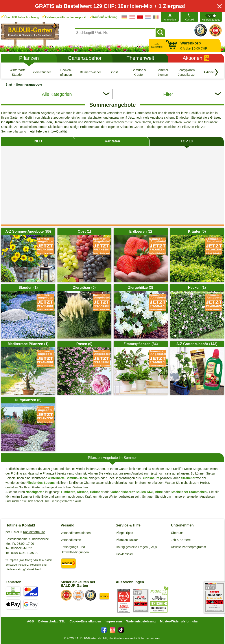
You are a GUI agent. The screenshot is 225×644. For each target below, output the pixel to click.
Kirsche (83, 492)
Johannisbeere (122, 492)
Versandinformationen (76, 533)
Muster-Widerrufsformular (179, 621)
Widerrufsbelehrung (141, 621)
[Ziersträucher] (42, 72)
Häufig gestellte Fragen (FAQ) (136, 547)
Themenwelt (140, 58)
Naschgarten (35, 492)
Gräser (215, 118)
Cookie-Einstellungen (85, 621)
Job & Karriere (181, 540)
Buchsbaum (150, 478)
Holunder (97, 492)
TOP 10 (187, 141)
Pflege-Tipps (124, 533)
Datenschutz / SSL (52, 621)
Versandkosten (71, 540)
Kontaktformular (34, 532)
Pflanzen (29, 58)
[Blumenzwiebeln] (90, 72)
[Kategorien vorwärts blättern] (217, 72)
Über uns (177, 533)
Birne (159, 492)
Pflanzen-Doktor (127, 540)
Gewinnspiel (124, 554)
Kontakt (189, 20)
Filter (168, 94)
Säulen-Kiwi (144, 492)
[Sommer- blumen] (163, 72)
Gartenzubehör (85, 58)
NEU (38, 141)
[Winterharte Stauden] (18, 72)
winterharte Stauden (37, 122)
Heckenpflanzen (65, 122)
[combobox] (115, 33)
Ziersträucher (94, 122)
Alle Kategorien (57, 94)
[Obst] (114, 72)
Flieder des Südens (41, 483)
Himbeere (68, 492)
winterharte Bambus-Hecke (68, 478)
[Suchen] (160, 33)
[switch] (211, 17)
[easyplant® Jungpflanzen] (187, 72)
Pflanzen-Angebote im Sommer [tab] (112, 458)
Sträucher (188, 478)
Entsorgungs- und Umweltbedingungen (75, 550)
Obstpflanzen (11, 122)
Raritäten (112, 141)
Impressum (114, 621)
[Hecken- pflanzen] (66, 72)
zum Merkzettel (157, 45)
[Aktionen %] (211, 72)
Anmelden (170, 20)
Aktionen (196, 58)
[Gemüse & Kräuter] (139, 72)
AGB (30, 621)
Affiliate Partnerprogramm (189, 547)
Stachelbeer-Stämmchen (189, 492)
